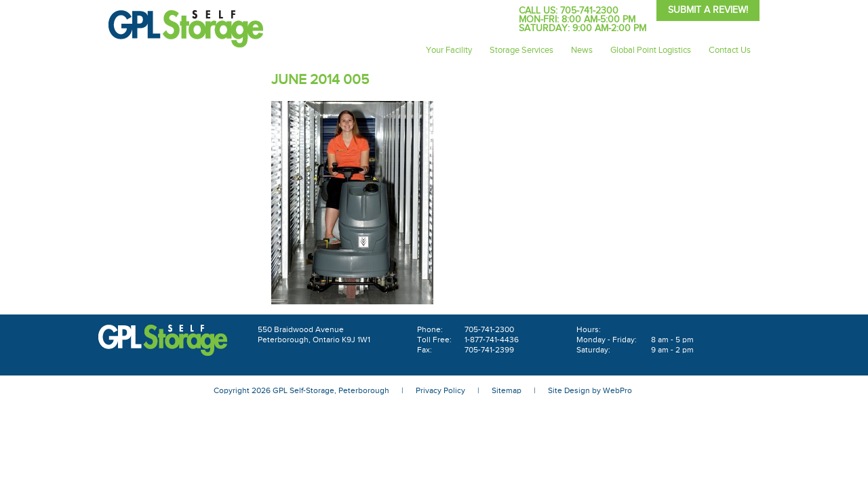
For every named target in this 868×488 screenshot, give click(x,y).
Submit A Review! (708, 10)
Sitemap (507, 390)
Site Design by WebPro (590, 390)
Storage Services (521, 50)
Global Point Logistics (651, 50)
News (582, 50)
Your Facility (449, 50)
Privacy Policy (440, 390)
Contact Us (730, 50)
